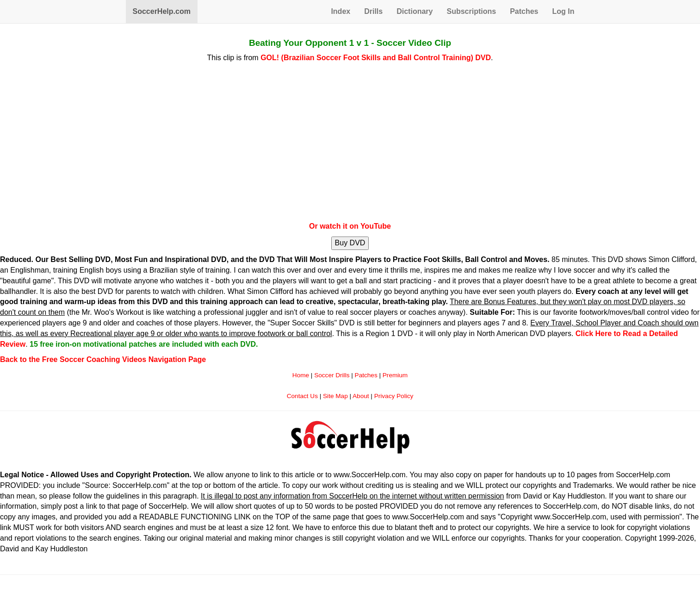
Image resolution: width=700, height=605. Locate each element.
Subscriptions (471, 11)
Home (301, 375)
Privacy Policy (394, 396)
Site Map (335, 396)
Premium (395, 375)
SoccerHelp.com (162, 11)
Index (341, 11)
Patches (524, 11)
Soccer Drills (332, 375)
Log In (564, 11)
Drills (373, 11)
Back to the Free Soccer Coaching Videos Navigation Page (103, 359)
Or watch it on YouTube (350, 226)
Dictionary (415, 11)
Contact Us (302, 396)
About (361, 396)
